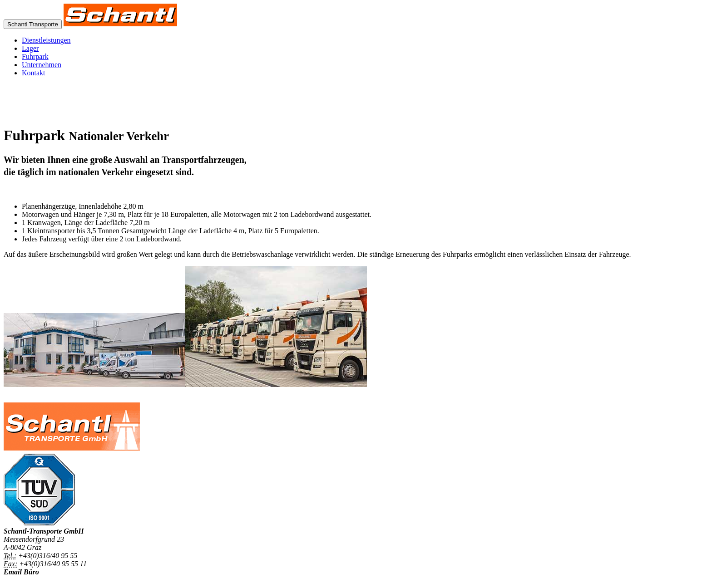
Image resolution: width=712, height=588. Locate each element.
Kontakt (34, 73)
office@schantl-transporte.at (46, 580)
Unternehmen (42, 65)
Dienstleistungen (46, 40)
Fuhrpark (35, 56)
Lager (30, 48)
